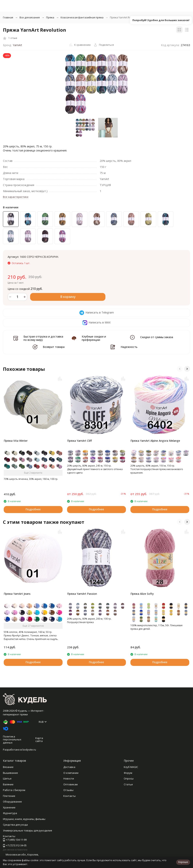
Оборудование (12, 802)
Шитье (7, 778)
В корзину (68, 297)
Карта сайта (39, 740)
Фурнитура (10, 813)
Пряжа (50, 17)
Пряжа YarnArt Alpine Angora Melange (155, 441)
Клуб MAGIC (131, 767)
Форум (128, 773)
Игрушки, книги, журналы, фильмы (24, 819)
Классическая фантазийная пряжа (82, 17)
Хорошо (183, 862)
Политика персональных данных (12, 739)
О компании (71, 773)
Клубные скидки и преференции (94, 338)
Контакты (70, 796)
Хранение (9, 807)
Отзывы (68, 790)
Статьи (128, 784)
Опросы (129, 778)
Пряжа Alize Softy (142, 594)
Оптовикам (70, 784)
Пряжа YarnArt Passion (82, 594)
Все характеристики (16, 197)
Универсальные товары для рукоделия (27, 830)
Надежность (129, 347)
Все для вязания (30, 17)
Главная (8, 17)
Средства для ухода (15, 825)
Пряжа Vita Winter (16, 441)
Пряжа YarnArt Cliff (79, 441)
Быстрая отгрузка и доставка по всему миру (43, 338)
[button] (180, 369)
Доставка (69, 767)
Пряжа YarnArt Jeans (17, 594)
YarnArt (17, 45)
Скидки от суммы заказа (157, 337)
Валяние (8, 784)
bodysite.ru (29, 750)
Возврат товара (54, 347)
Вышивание (10, 773)
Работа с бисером (14, 790)
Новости (69, 778)
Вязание (8, 767)
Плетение (9, 796)
